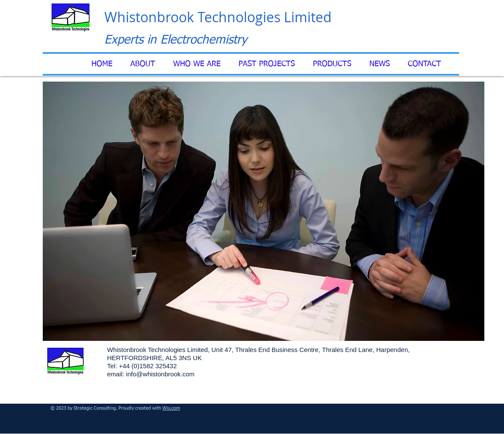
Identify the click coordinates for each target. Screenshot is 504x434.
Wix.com (171, 408)
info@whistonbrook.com (160, 374)
